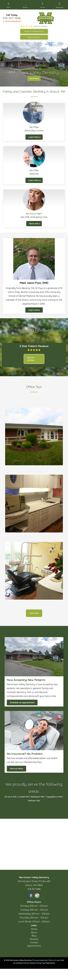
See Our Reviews (31, 359)
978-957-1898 (12, 18)
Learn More (34, 78)
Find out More (16, 769)
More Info (34, 224)
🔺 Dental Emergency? (12, 21)
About (34, 932)
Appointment (34, 946)
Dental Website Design (33, 963)
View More (34, 613)
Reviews (34, 939)
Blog (34, 936)
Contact (34, 942)
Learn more (34, 310)
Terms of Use (54, 960)
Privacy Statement (40, 960)
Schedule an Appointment (22, 703)
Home (34, 929)
